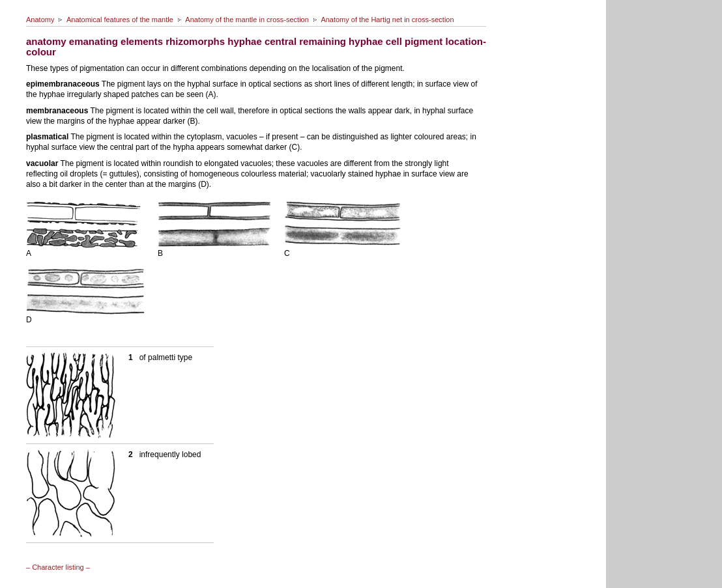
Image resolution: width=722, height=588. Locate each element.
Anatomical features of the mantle (120, 20)
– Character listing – (58, 567)
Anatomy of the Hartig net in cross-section (387, 20)
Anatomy (40, 20)
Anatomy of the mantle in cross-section (247, 20)
